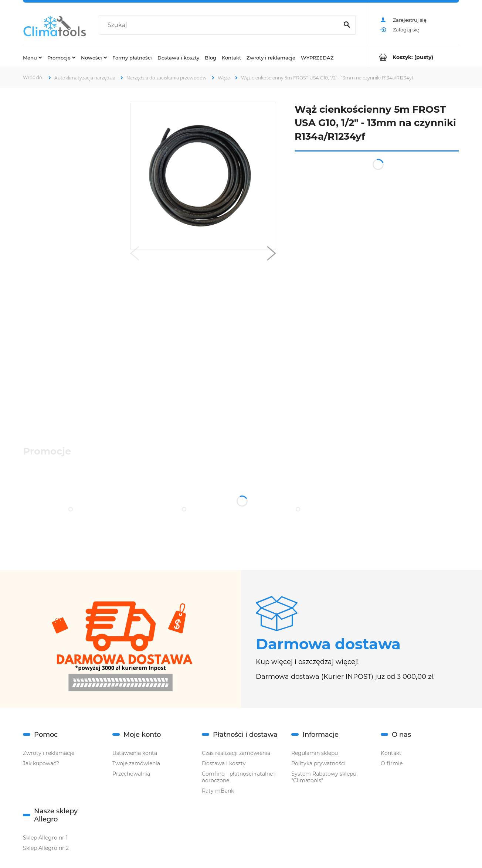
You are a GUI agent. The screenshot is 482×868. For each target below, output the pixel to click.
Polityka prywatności (318, 763)
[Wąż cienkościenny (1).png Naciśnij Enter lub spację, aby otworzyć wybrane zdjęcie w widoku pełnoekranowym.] (203, 176)
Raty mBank (218, 791)
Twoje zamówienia (136, 763)
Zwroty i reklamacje (49, 753)
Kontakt (391, 753)
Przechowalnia (131, 774)
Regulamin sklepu (315, 753)
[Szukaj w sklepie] (220, 25)
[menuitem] (32, 57)
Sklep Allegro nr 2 (46, 848)
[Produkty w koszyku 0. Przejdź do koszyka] (413, 57)
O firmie (392, 763)
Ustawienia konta (135, 753)
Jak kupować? (41, 763)
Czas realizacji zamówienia (236, 753)
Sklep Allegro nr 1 (45, 838)
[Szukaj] (347, 25)
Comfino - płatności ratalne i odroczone (239, 777)
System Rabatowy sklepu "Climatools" (324, 777)
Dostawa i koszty (224, 763)
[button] (135, 255)
